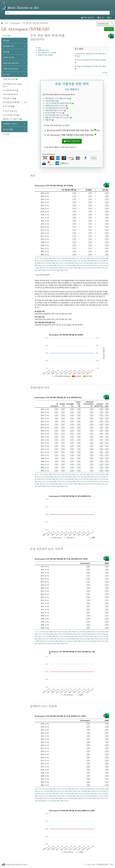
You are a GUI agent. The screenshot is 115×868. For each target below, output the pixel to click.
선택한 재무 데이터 (10, 79)
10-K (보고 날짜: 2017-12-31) (54, 263)
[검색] (57, 13)
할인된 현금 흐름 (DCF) (11, 63)
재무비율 (6, 52)
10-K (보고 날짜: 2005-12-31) (59, 270)
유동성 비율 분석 (52, 101)
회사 (6, 23)
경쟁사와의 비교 (43, 50)
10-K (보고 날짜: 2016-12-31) (73, 263)
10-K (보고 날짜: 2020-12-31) (71, 261)
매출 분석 (50, 120)
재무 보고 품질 (8, 129)
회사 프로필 (7, 36)
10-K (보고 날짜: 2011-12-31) (93, 265)
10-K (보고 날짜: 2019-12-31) (90, 261)
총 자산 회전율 (9, 106)
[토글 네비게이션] (4, 3)
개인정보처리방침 (102, 864)
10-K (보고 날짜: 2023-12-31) (89, 258)
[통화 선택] (105, 24)
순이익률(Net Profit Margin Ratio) (13, 85)
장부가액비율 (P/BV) (11, 115)
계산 (39, 48)
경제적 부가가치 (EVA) (11, 69)
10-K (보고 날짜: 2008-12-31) (76, 268)
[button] (95, 130)
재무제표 (6, 40)
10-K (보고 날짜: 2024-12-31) (70, 258)
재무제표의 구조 (9, 46)
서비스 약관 (91, 864)
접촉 (112, 864)
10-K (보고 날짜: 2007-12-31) (95, 268)
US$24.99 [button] (109, 29)
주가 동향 (6, 134)
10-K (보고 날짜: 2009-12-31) (57, 268)
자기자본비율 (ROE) (11, 90)
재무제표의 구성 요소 (10, 124)
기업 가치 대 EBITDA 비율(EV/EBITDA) (60, 103)
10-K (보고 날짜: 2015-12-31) (92, 263)
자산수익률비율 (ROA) (10, 94)
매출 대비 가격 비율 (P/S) (12, 119)
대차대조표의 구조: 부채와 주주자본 (58, 98)
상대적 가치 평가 (9, 57)
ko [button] (109, 17)
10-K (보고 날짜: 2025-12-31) (51, 258)
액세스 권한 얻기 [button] (72, 141)
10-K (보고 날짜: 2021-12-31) (52, 261)
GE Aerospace (15, 23)
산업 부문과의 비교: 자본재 (47, 53)
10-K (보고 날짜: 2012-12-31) (75, 265)
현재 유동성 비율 (9, 98)
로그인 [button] (101, 17)
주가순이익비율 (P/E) (10, 111)
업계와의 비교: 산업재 (45, 55)
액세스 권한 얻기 (88, 17)
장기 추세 (6, 74)
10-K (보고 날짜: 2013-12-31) (56, 265)
